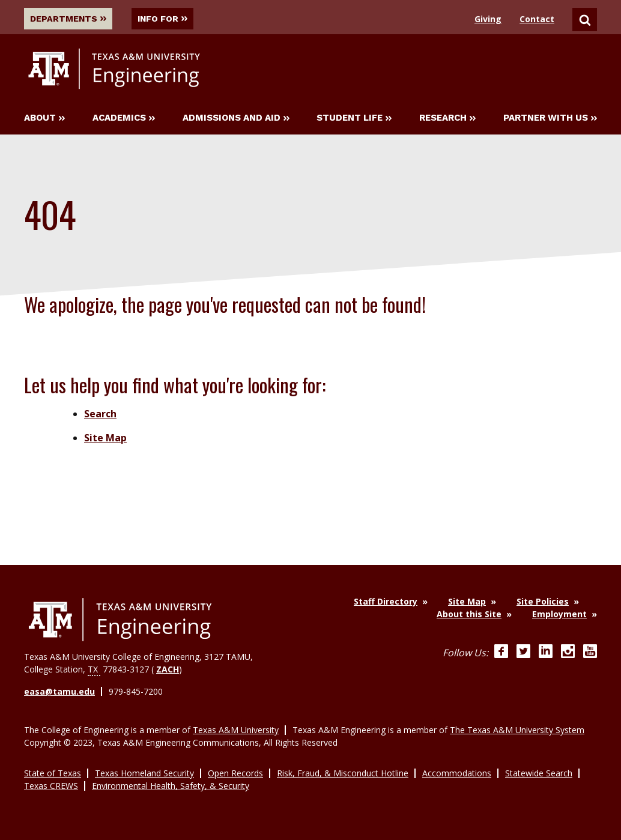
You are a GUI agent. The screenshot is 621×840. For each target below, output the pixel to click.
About (44, 118)
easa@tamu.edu (59, 691)
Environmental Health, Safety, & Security (171, 786)
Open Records (235, 773)
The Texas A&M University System (517, 730)
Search (100, 414)
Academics (124, 118)
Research (447, 118)
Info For (165, 19)
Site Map (105, 438)
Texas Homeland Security (144, 773)
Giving (488, 19)
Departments (68, 19)
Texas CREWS (51, 786)
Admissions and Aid (236, 118)
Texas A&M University (236, 730)
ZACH (168, 669)
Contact (537, 19)
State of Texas (53, 773)
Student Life (354, 118)
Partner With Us (550, 118)
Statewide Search (539, 773)
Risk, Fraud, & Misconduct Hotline (343, 773)
